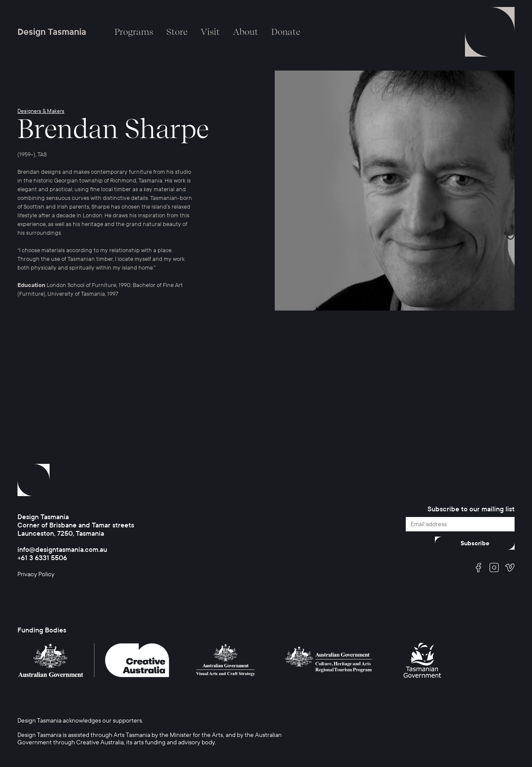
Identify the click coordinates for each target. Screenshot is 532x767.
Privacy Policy (36, 574)
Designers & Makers (41, 111)
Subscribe (475, 543)
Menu (490, 32)
